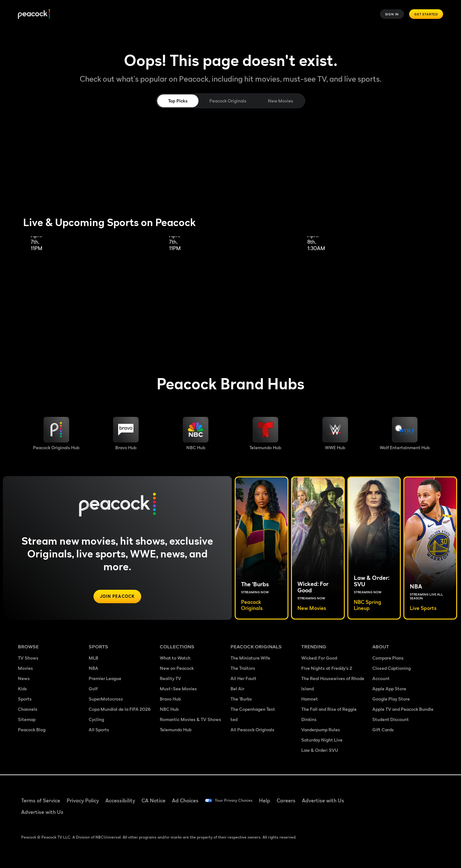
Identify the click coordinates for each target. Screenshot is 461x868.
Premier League (105, 679)
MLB (93, 658)
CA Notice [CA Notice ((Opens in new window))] (154, 800)
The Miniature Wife (250, 658)
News (24, 679)
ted (234, 720)
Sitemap (27, 720)
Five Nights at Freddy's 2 (327, 669)
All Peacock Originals (252, 730)
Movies (25, 669)
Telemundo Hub (176, 730)
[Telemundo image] (265, 434)
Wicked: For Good (319, 658)
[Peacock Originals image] (56, 434)
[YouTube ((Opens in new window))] (410, 796)
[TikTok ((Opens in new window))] (393, 796)
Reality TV (170, 679)
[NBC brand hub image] (196, 434)
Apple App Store (389, 689)
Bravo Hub (170, 699)
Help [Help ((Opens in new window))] (275, 800)
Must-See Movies (178, 689)
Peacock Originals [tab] (228, 101)
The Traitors (243, 669)
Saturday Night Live (322, 740)
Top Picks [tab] (178, 101)
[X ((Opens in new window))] (376, 815)
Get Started (426, 14)
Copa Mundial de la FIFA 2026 (120, 710)
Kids (22, 689)
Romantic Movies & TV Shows (190, 720)
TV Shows (28, 658)
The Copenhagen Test (253, 710)
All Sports (99, 730)
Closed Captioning (392, 669)
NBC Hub (169, 710)
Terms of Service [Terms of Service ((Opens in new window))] (41, 800)
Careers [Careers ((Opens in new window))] (297, 800)
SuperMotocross (106, 699)
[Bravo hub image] (126, 434)
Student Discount (391, 720)
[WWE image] (335, 434)
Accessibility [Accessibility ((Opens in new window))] (120, 800)
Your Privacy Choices (239, 800)
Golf (93, 689)
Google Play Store (391, 699)
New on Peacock (177, 669)
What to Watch (175, 658)
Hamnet (310, 699)
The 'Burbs (241, 699)
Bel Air (237, 689)
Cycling (96, 720)
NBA (93, 669)
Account (381, 679)
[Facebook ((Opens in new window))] (376, 796)
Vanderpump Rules (321, 730)
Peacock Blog (32, 730)
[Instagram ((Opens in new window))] (426, 796)
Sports (25, 699)
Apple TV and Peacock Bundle (403, 710)
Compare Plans (388, 658)
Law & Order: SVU (320, 751)
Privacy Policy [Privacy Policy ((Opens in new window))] (83, 800)
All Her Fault (243, 679)
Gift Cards (383, 730)
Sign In (392, 14)
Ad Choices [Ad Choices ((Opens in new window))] (185, 800)
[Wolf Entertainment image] (405, 434)
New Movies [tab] (280, 101)
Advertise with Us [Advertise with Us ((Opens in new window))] (334, 800)
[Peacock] (34, 14)
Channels (28, 710)
